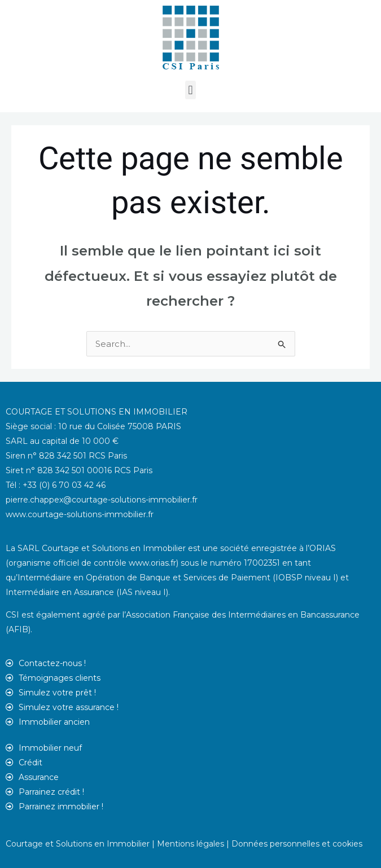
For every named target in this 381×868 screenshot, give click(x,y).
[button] (190, 90)
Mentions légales (190, 844)
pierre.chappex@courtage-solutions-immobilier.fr (102, 500)
